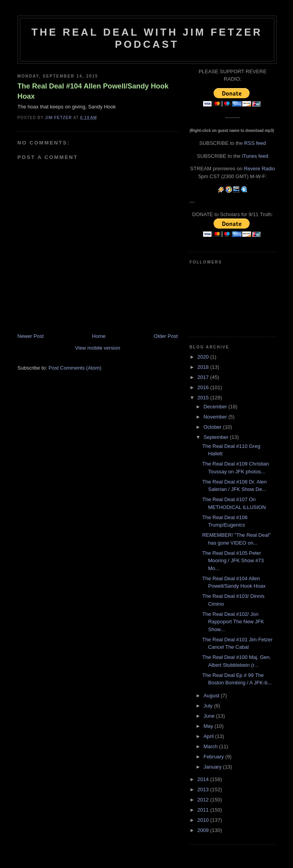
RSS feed (255, 143)
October (213, 427)
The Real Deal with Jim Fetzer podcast (147, 38)
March (211, 746)
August (212, 696)
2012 (204, 800)
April (209, 736)
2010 (204, 820)
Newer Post (31, 336)
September (217, 437)
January (213, 767)
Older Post (166, 336)
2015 (204, 398)
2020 (204, 357)
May (209, 726)
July (209, 706)
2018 (204, 367)
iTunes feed (255, 156)
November (216, 417)
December (216, 407)
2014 (204, 779)
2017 (204, 377)
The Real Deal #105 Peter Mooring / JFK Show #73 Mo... (233, 561)
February (214, 757)
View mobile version (98, 348)
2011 (204, 810)
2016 (204, 387)
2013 (204, 790)
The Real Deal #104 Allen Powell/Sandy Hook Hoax (93, 91)
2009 (204, 830)
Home (99, 336)
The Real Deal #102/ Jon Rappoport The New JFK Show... (233, 622)
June (210, 716)
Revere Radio (259, 169)
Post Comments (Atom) (75, 368)
